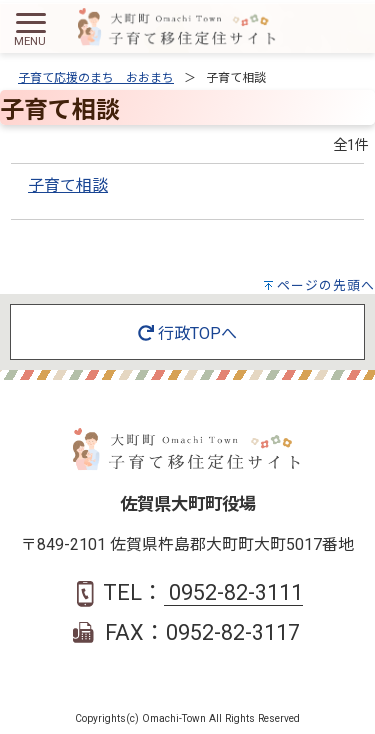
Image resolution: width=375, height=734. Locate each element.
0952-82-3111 (233, 592)
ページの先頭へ (326, 285)
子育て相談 (68, 185)
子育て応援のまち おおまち (96, 78)
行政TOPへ (187, 333)
